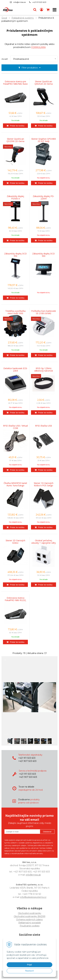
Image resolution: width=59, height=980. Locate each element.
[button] (35, 10)
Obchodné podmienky (30, 913)
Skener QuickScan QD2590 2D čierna (15, 140)
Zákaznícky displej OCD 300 (44, 255)
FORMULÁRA (38, 47)
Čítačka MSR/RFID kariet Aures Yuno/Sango (15, 484)
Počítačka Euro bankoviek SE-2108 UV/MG (44, 312)
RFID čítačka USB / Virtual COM (15, 427)
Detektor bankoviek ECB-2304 (15, 370)
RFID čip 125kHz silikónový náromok (44, 370)
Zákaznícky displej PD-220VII (44, 197)
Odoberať (47, 832)
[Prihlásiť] (42, 10)
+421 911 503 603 (39, 2)
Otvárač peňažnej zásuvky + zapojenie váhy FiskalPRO (44, 543)
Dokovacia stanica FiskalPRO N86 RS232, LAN (15, 600)
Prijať (29, 965)
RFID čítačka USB (44, 426)
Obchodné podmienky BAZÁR (30, 916)
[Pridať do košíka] (15, 126)
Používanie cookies (30, 926)
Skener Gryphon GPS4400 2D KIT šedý (44, 140)
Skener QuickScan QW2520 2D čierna (44, 83)
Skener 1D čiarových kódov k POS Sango (44, 484)
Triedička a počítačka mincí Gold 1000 (15, 312)
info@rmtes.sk (20, 2)
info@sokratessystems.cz (33, 897)
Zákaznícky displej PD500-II (15, 197)
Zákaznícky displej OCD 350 (15, 255)
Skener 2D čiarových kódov (15, 542)
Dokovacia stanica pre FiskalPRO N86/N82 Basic (15, 83)
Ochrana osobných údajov (29, 919)
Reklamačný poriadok (30, 923)
